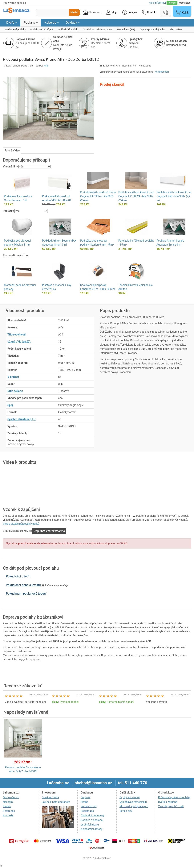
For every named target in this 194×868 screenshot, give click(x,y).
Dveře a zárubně (168, 802)
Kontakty (8, 815)
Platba (84, 802)
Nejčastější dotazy (91, 829)
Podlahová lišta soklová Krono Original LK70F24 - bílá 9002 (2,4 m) (98, 196)
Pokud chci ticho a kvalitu (23, 585)
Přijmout (172, 3)
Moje (112, 12)
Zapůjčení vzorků (130, 797)
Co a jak (130, 12)
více (157, 3)
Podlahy (31, 22)
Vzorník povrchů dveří (171, 806)
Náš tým (8, 802)
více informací (162, 72)
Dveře (12, 22)
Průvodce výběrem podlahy (174, 797)
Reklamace (87, 811)
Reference (9, 811)
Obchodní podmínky (92, 815)
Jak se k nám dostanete (56, 802)
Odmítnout (185, 3)
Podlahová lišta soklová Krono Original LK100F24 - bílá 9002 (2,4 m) (136, 196)
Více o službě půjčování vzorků (21, 524)
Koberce (52, 22)
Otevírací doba (50, 797)
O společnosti (11, 797)
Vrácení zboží (89, 806)
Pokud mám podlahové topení (26, 594)
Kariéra (7, 806)
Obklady (73, 22)
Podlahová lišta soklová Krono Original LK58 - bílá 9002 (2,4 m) (174, 196)
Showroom (92, 12)
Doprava (85, 797)
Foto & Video (12, 151)
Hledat (74, 12)
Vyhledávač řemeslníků (133, 802)
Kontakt (149, 12)
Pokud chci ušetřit (18, 576)
